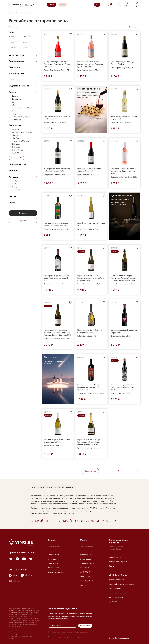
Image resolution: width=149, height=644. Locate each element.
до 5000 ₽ (14, 47)
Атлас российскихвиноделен (118, 542)
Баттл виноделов (87, 563)
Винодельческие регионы (119, 562)
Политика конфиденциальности (17, 634)
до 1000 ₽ (14, 42)
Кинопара (84, 585)
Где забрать (114, 602)
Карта (111, 566)
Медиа (63, 5)
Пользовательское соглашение (17, 632)
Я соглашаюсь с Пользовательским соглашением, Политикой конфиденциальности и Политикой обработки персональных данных (69, 633)
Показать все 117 (16, 158)
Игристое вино (54, 568)
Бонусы (111, 5)
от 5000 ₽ (26, 47)
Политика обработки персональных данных (20, 636)
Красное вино (53, 555)
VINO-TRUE (85, 568)
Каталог (52, 5)
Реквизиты (11, 639)
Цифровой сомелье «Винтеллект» (122, 584)
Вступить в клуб (85, 626)
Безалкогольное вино (56, 572)
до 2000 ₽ (26, 42)
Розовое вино (53, 563)
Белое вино (52, 559)
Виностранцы (86, 559)
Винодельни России (117, 557)
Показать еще (90, 471)
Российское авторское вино (25, 13)
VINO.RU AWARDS (87, 581)
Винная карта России (117, 580)
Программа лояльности (118, 593)
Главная (11, 13)
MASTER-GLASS (86, 576)
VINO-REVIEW (86, 572)
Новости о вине (86, 555)
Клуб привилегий (116, 588)
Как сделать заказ (116, 597)
